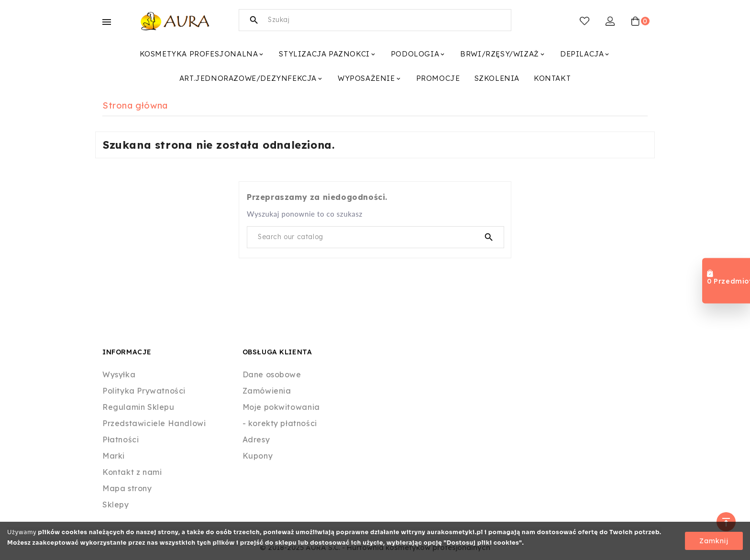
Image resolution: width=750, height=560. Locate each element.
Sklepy (116, 505)
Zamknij (714, 541)
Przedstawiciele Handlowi (154, 423)
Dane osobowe (272, 374)
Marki (114, 456)
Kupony (258, 456)
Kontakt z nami (132, 472)
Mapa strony (127, 488)
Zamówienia (267, 391)
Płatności (121, 439)
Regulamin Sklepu (138, 407)
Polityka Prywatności (144, 391)
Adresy (256, 439)
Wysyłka (119, 374)
